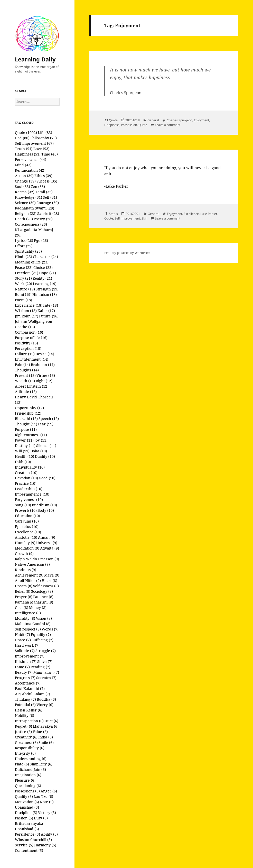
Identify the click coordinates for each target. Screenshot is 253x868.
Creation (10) (26, 473)
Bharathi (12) (26, 419)
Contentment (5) (29, 850)
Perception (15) (28, 348)
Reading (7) (40, 667)
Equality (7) (41, 634)
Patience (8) (43, 597)
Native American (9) (32, 564)
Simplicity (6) (41, 764)
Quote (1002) (26, 133)
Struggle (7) (46, 651)
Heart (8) (49, 581)
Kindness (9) (26, 570)
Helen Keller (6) (29, 710)
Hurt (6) (51, 721)
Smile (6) (46, 742)
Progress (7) (25, 678)
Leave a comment (168, 125)
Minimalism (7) (46, 672)
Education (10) (27, 516)
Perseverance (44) (31, 159)
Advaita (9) (50, 548)
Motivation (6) (27, 802)
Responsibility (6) (30, 748)
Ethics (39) (43, 176)
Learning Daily (35, 59)
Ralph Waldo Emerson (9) (37, 559)
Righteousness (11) (31, 435)
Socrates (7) (46, 678)
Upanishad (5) (27, 807)
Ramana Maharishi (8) (34, 602)
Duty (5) (41, 818)
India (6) (46, 737)
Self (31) (50, 197)
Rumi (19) (23, 294)
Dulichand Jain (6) (30, 769)
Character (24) (45, 257)
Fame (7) (22, 667)
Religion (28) (26, 213)
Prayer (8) (24, 597)
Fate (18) (51, 305)
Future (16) (49, 316)
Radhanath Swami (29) (35, 208)
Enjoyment (202, 120)
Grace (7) (23, 640)
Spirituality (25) (28, 251)
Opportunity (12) (29, 408)
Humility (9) (25, 543)
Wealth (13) (25, 381)
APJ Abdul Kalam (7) (32, 694)
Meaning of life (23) (32, 262)
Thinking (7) (25, 699)
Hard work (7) (27, 645)
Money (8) (38, 607)
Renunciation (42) (30, 170)
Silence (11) (46, 446)
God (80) (22, 138)
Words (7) (50, 629)
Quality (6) (24, 796)
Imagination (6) (28, 775)
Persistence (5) (27, 834)
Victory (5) (47, 813)
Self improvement (127, 218)
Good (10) (47, 478)
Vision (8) (44, 618)
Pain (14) (22, 365)
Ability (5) (49, 834)
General (153, 120)
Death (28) (24, 219)
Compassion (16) (29, 332)
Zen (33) (38, 186)
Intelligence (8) (28, 613)
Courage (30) (48, 203)
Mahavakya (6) (46, 726)
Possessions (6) (27, 791)
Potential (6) (25, 705)
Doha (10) (39, 451)
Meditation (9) (27, 548)
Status (113, 214)
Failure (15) (25, 354)
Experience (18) (29, 305)
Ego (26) (41, 240)
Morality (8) (25, 618)
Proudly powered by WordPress (127, 253)
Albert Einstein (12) (32, 386)
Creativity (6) (26, 737)
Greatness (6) (26, 742)
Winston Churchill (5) (33, 840)
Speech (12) (49, 419)
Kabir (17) (46, 311)
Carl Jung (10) (27, 521)
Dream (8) (24, 586)
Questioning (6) (28, 786)
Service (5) (24, 845)
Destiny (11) (25, 446)
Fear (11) (46, 424)
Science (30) (25, 203)
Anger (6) (49, 791)
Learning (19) (45, 284)
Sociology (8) (42, 591)
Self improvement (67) (34, 143)
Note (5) (47, 802)
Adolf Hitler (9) (28, 581)
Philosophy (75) (44, 138)
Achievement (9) (29, 575)
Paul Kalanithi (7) (30, 688)
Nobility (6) (25, 715)
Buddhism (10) (44, 505)
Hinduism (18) (45, 294)
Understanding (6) (31, 759)
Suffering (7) (43, 640)
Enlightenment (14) (32, 359)
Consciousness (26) (31, 224)
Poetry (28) (43, 219)
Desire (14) (45, 354)
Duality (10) (45, 456)
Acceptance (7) (28, 683)
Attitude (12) (26, 392)
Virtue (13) (46, 375)
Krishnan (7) (26, 661)
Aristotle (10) (26, 537)
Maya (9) (52, 575)
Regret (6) (24, 726)
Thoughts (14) (27, 370)
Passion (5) (24, 818)
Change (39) (25, 181)
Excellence (191, 214)
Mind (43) (23, 165)
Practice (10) (26, 483)
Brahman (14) (43, 365)
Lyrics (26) (24, 240)
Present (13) (25, 375)
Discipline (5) (26, 813)
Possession (129, 125)
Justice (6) (23, 732)
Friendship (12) (28, 413)
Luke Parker (209, 214)
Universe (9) (47, 543)
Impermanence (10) (32, 494)
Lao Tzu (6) (43, 796)
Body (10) (46, 510)
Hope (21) (48, 273)
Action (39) (24, 176)
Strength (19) (47, 289)
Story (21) (23, 278)
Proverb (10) (26, 510)
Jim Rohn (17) (27, 316)
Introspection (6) (29, 721)
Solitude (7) (25, 651)
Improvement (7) (30, 656)
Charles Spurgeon (180, 120)
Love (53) (41, 149)
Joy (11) (41, 440)
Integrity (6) (25, 753)
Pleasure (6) (25, 780)
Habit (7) (22, 634)
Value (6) (40, 732)
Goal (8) (22, 607)
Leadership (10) (29, 489)
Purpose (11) (26, 429)
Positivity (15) (26, 343)
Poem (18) (24, 300)
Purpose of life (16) (31, 338)
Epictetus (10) (27, 527)
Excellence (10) (28, 532)
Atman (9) (47, 537)
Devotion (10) (26, 478)
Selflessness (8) (46, 586)
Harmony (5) (45, 845)
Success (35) (47, 181)
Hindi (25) (24, 257)
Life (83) (45, 133)
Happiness (112, 125)
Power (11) (24, 440)
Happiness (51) (28, 154)
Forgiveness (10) (29, 500)
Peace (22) (24, 267)
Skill (144, 218)
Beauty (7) (24, 672)
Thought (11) (26, 424)
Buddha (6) (46, 699)
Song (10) (23, 505)
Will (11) (22, 451)
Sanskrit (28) (48, 213)
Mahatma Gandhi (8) (33, 624)
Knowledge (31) (29, 197)
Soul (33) (22, 186)
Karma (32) (25, 192)
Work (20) (24, 284)
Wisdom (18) (26, 311)
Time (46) (50, 154)
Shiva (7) (45, 661)
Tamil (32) (44, 192)
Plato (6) (22, 764)
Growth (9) (24, 554)
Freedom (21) (27, 273)
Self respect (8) (28, 629)
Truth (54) (24, 149)
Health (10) (25, 456)
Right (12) (44, 381)
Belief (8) (23, 591)
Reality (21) (42, 278)
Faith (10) (23, 462)
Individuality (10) (30, 467)
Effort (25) (24, 246)
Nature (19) (25, 289)
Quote (113, 120)
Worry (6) (45, 705)
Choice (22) (43, 267)
